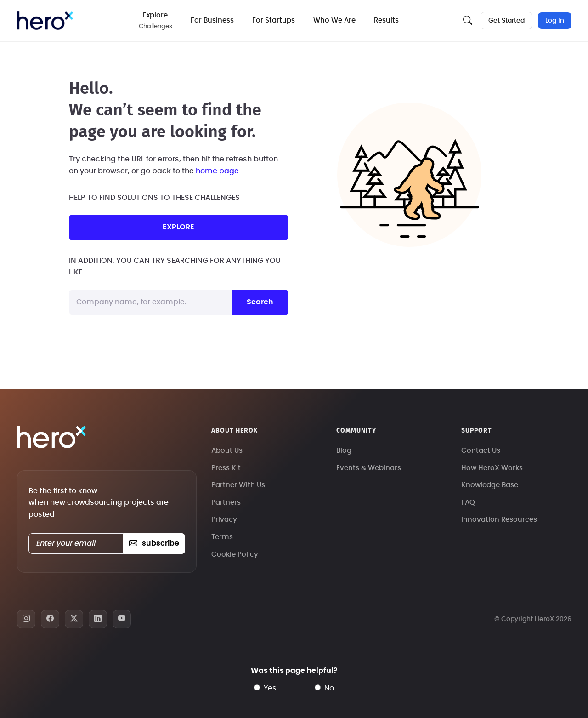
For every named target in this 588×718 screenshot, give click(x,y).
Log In (555, 21)
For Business (212, 20)
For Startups (274, 20)
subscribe (154, 543)
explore (178, 227)
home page (217, 171)
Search (260, 302)
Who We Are (334, 20)
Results (386, 20)
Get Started (506, 21)
